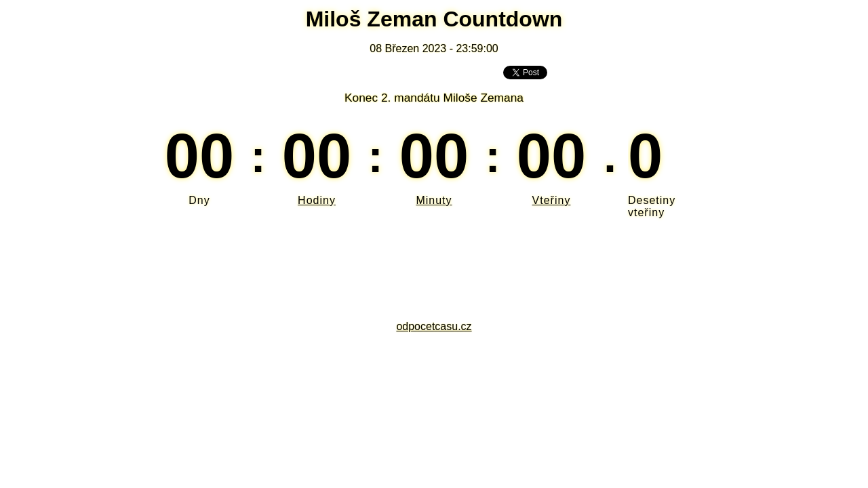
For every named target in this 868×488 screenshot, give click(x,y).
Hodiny (317, 200)
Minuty (434, 200)
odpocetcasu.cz (434, 326)
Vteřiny (552, 200)
